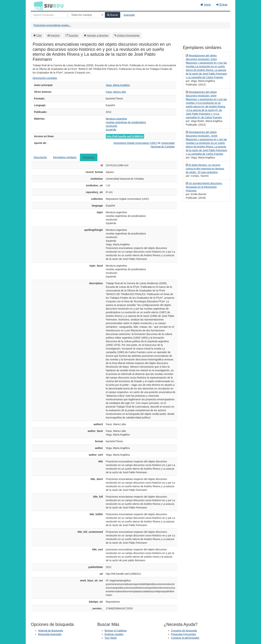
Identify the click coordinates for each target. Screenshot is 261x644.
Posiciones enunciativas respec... (52, 25)
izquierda (111, 130)
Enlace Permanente (128, 35)
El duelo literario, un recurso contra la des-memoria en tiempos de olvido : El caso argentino (205, 169)
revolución (112, 126)
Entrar (222, 5)
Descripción (40, 157)
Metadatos (89, 157)
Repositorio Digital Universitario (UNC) (136, 143)
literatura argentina (116, 119)
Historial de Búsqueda (50, 631)
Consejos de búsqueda (184, 631)
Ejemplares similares (65, 157)
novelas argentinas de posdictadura (126, 122)
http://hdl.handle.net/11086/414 (125, 136)
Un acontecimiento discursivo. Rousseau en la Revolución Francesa (204, 187)
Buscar (113, 15)
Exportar (73, 35)
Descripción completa (45, 78)
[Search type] (86, 15)
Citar (39, 35)
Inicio (206, 5)
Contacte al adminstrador (185, 638)
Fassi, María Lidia (116, 92)
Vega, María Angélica (118, 85)
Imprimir (55, 35)
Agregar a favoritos (98, 35)
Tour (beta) (111, 638)
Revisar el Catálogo (116, 631)
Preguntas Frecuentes (183, 634)
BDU (37, 6)
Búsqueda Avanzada (50, 634)
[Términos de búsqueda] (49, 15)
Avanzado (129, 15)
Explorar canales (114, 634)
